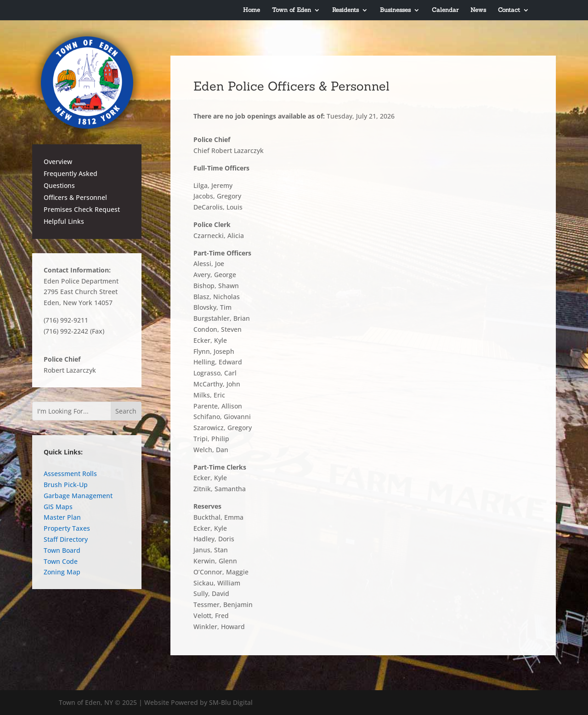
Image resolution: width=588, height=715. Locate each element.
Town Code (61, 561)
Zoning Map (62, 572)
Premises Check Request (82, 209)
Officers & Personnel (75, 197)
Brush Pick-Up (66, 485)
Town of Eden (291, 10)
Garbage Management (78, 496)
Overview (58, 162)
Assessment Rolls (70, 474)
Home (252, 10)
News (478, 10)
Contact (509, 10)
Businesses (395, 10)
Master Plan (62, 517)
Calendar (445, 10)
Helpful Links (64, 221)
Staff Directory (66, 539)
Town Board (62, 550)
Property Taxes (67, 528)
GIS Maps (58, 507)
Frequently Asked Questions (71, 179)
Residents (345, 10)
